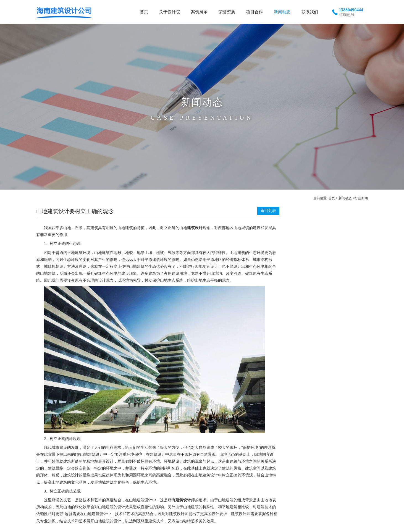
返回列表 (268, 211)
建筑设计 (195, 228)
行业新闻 (361, 198)
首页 (332, 198)
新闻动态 (345, 198)
